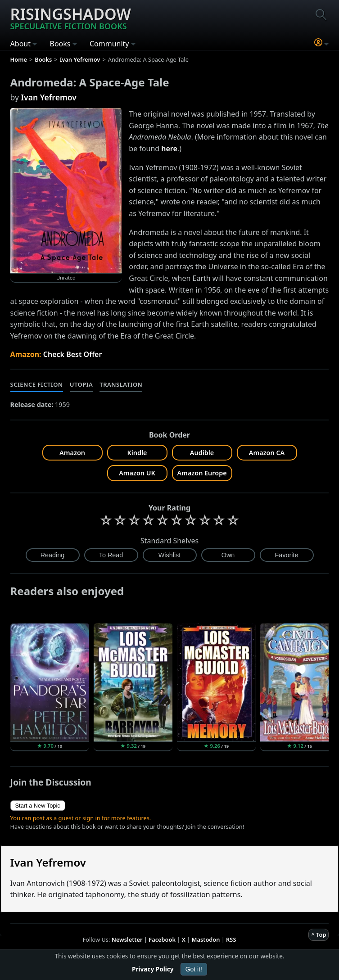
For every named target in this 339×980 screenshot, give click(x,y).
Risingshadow (71, 18)
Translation (121, 384)
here (169, 149)
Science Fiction (37, 384)
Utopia (81, 384)
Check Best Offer (73, 354)
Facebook (162, 939)
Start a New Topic (38, 806)
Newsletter (127, 939)
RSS (231, 939)
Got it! (194, 969)
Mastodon (206, 939)
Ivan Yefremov (49, 97)
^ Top (319, 935)
